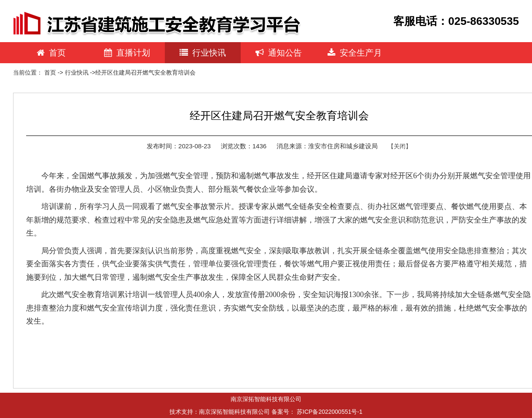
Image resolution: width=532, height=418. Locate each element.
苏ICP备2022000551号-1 (330, 412)
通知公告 (279, 53)
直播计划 (127, 53)
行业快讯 (203, 53)
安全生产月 (355, 53)
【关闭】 (400, 146)
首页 (51, 53)
